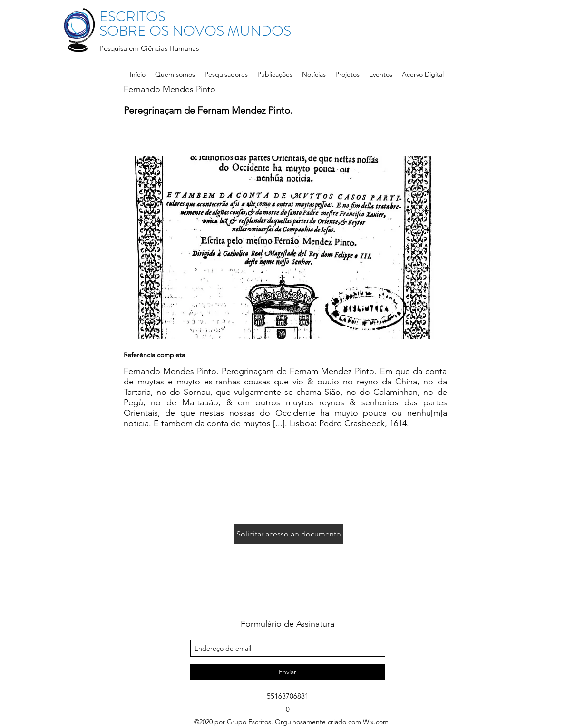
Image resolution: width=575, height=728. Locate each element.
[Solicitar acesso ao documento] (289, 534)
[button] (226, 74)
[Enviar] (288, 672)
